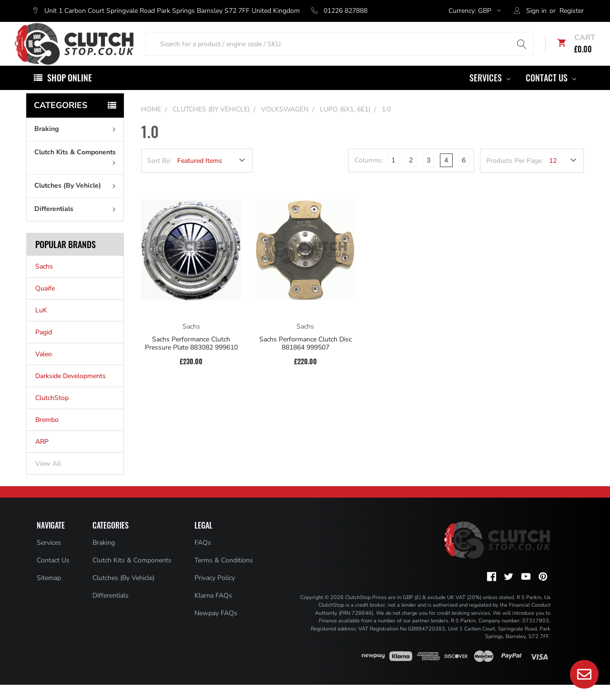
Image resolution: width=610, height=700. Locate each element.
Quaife (45, 304)
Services (490, 93)
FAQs (203, 558)
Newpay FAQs (216, 628)
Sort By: (159, 176)
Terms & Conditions (224, 575)
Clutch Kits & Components (77, 171)
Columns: (369, 175)
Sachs (44, 282)
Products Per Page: (514, 176)
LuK (41, 325)
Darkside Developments (71, 391)
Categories (61, 120)
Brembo (47, 435)
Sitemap (49, 593)
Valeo (44, 369)
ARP (42, 457)
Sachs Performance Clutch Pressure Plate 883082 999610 (191, 359)
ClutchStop (52, 413)
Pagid (44, 347)
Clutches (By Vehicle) (77, 201)
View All (48, 479)
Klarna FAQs (213, 611)
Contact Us (551, 93)
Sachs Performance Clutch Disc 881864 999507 (305, 359)
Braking (77, 144)
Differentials (77, 224)
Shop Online (70, 93)
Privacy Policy (215, 593)
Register (572, 11)
